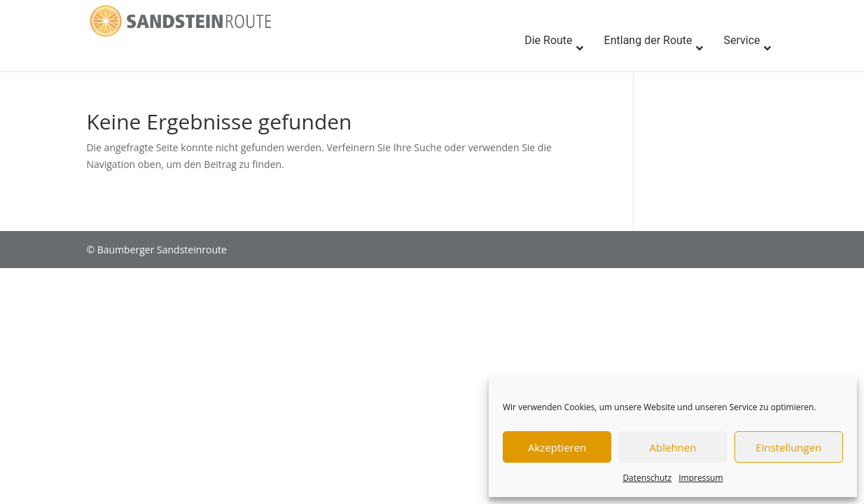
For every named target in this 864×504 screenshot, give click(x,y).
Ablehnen (673, 447)
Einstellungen (788, 447)
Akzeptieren (557, 447)
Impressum (701, 478)
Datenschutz (647, 478)
